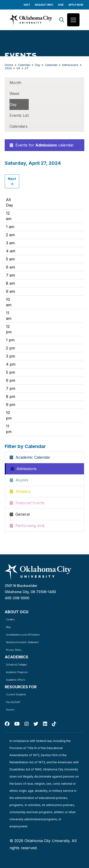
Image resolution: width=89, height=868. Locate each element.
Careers (10, 619)
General (20, 514)
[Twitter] (36, 724)
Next (12, 181)
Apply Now (76, 5)
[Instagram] (27, 724)
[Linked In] (45, 724)
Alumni (19, 480)
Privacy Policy (14, 650)
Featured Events (27, 503)
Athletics (20, 491)
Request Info (44, 5)
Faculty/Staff (13, 702)
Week (14, 94)
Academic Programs (17, 672)
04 (18, 68)
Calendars (19, 126)
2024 (8, 68)
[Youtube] (17, 724)
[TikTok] (54, 724)
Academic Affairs (15, 680)
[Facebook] (7, 724)
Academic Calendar (30, 457)
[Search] (62, 20)
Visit (27, 5)
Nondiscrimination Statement (22, 642)
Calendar (24, 65)
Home (9, 65)
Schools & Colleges (16, 665)
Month (15, 83)
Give (61, 5)
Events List (19, 115)
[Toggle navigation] (73, 20)
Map (8, 627)
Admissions (70, 65)
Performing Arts (27, 526)
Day (38, 65)
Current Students (16, 694)
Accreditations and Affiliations (23, 635)
